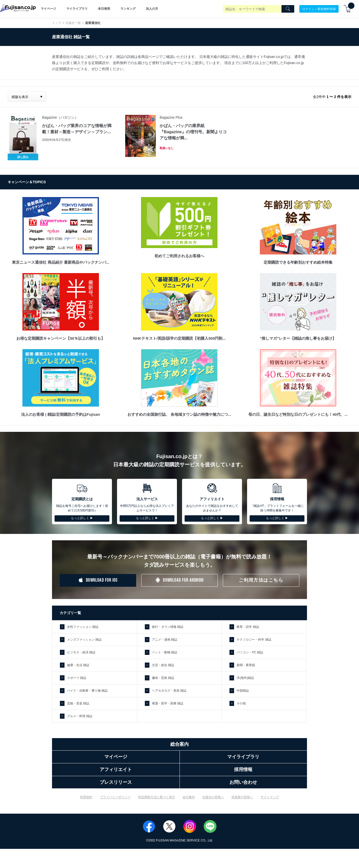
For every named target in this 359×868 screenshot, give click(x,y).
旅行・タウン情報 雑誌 (168, 627)
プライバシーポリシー (115, 797)
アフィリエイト (116, 769)
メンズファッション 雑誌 (84, 640)
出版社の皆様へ (213, 797)
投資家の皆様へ (242, 797)
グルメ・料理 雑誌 (80, 716)
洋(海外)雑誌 (245, 678)
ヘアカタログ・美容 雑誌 (169, 691)
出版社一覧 (73, 23)
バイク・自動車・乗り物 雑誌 (87, 691)
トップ (57, 23)
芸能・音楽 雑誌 (78, 703)
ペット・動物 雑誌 (165, 652)
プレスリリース (116, 782)
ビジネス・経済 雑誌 (81, 652)
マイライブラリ (77, 9)
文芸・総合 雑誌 (163, 665)
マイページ (48, 9)
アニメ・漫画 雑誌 (165, 640)
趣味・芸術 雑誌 (163, 678)
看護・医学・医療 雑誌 (168, 703)
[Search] (288, 9)
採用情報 (243, 769)
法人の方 (152, 9)
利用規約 (86, 797)
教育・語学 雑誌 (248, 627)
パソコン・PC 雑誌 (250, 652)
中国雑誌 (243, 691)
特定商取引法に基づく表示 (157, 797)
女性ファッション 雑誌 (83, 627)
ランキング (128, 9)
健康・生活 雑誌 (78, 665)
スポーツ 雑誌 (77, 678)
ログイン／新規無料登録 (319, 9)
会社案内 (189, 797)
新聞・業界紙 (246, 665)
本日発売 (104, 9)
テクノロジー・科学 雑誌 (254, 640)
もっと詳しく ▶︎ (82, 518)
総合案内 (179, 744)
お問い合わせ (243, 782)
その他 (241, 703)
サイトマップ (270, 797)
